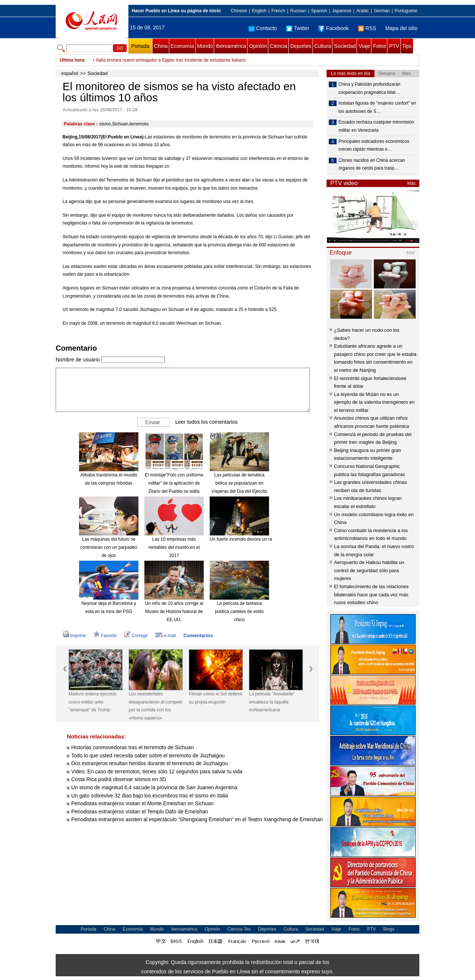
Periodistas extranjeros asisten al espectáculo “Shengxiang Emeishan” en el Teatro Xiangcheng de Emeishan (197, 819)
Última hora (72, 60)
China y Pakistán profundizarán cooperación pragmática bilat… (369, 88)
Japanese (342, 11)
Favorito (105, 636)
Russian (298, 11)
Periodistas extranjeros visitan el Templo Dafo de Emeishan (140, 812)
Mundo (205, 46)
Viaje (364, 46)
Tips (407, 46)
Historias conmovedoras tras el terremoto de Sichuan (132, 747)
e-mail (166, 636)
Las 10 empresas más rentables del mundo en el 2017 (174, 547)
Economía (182, 46)
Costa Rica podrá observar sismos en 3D (119, 779)
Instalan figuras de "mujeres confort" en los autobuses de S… (377, 107)
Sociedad (345, 46)
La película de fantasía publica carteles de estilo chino (239, 611)
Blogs (389, 929)
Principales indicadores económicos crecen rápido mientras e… (374, 145)
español (70, 73)
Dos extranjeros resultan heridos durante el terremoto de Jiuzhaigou (150, 763)
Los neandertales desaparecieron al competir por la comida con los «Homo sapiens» (156, 706)
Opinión (258, 46)
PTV (394, 46)
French (278, 11)
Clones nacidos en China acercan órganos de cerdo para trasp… (372, 164)
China (161, 46)
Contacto (263, 28)
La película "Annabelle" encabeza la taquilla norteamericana (272, 702)
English (259, 11)
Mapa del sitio (402, 28)
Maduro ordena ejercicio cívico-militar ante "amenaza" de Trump (93, 702)
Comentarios (198, 635)
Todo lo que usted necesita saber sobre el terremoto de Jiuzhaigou (148, 756)
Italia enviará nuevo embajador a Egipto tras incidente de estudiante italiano (171, 60)
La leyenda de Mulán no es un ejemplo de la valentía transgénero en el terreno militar (374, 402)
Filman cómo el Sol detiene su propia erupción (216, 698)
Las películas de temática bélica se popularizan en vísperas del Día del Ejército (239, 483)
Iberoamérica (231, 46)
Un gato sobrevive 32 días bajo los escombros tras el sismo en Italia (150, 796)
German (382, 11)
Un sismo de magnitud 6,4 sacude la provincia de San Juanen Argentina (154, 787)
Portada (140, 46)
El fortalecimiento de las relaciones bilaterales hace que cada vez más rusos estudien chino (371, 594)
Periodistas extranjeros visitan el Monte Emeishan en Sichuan (142, 803)
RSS (367, 28)
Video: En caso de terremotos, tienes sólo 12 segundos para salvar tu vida (157, 771)
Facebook (333, 28)
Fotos (379, 46)
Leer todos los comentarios (206, 422)
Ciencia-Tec (239, 929)
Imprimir (74, 636)
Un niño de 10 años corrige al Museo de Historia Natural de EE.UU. (174, 611)
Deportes (301, 46)
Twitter (298, 28)
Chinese (239, 11)
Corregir (136, 636)
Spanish (319, 11)
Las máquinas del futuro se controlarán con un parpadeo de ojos (109, 547)
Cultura (323, 46)
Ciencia (279, 46)
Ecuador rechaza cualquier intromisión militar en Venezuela (376, 126)
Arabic (363, 11)
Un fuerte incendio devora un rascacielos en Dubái (260, 539)
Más (411, 183)
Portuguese (406, 11)
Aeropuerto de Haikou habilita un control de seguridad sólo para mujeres (369, 570)
